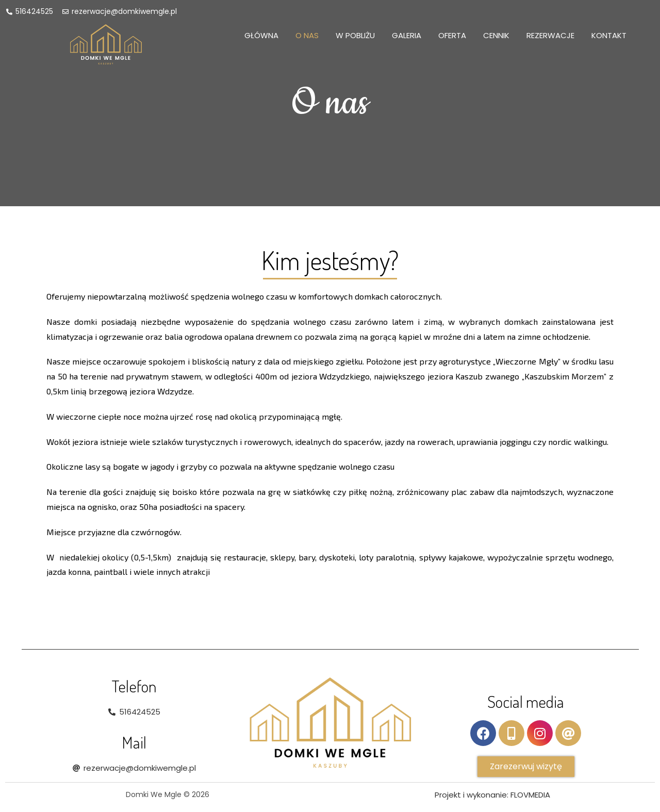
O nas (307, 35)
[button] (526, 767)
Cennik (496, 35)
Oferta (452, 35)
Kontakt (609, 35)
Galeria (407, 35)
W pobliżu (355, 35)
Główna (261, 35)
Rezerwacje (550, 35)
